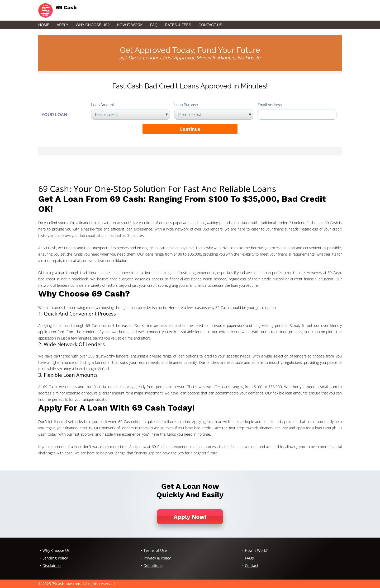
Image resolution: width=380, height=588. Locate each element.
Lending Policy (55, 558)
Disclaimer (52, 565)
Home (44, 25)
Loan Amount (103, 105)
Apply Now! (190, 517)
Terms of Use (155, 550)
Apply (63, 25)
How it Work (130, 25)
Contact (252, 565)
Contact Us (210, 25)
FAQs (249, 558)
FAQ (154, 25)
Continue (190, 129)
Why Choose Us (56, 550)
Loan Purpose (186, 105)
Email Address (270, 105)
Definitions (153, 565)
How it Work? (256, 550)
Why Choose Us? (93, 25)
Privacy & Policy (157, 558)
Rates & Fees (178, 25)
